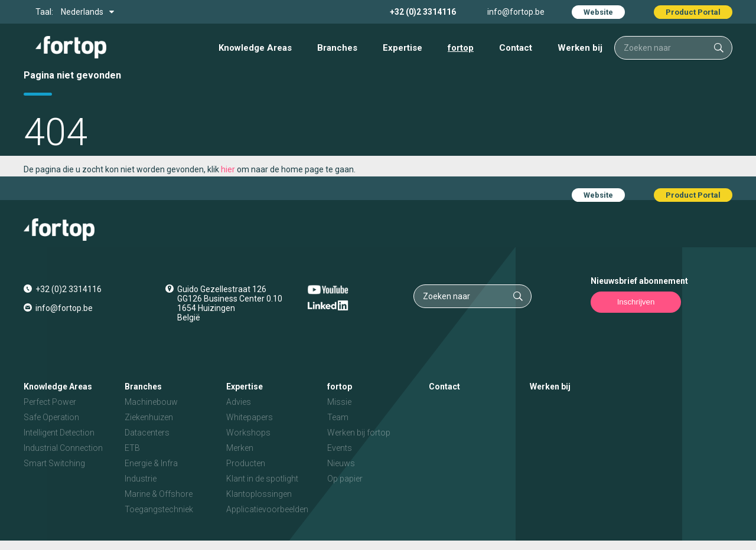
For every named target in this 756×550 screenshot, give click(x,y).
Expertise (403, 48)
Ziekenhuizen (149, 417)
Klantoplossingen (259, 494)
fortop (461, 48)
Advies (239, 402)
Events (340, 448)
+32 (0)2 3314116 (423, 12)
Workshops (248, 433)
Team (338, 417)
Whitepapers (250, 417)
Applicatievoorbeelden (267, 509)
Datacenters (147, 433)
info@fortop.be (516, 12)
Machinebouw (151, 402)
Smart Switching (54, 463)
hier (228, 169)
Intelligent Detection (59, 433)
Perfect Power (50, 402)
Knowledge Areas (255, 48)
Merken (240, 448)
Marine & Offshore (159, 494)
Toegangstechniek (159, 509)
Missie (339, 402)
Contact (516, 48)
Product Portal (693, 12)
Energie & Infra (151, 463)
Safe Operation (51, 417)
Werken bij (580, 48)
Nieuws (341, 463)
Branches (337, 48)
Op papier (345, 479)
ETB (132, 448)
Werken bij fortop (359, 433)
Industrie (141, 479)
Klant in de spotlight (262, 479)
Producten (246, 463)
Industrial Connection (63, 448)
